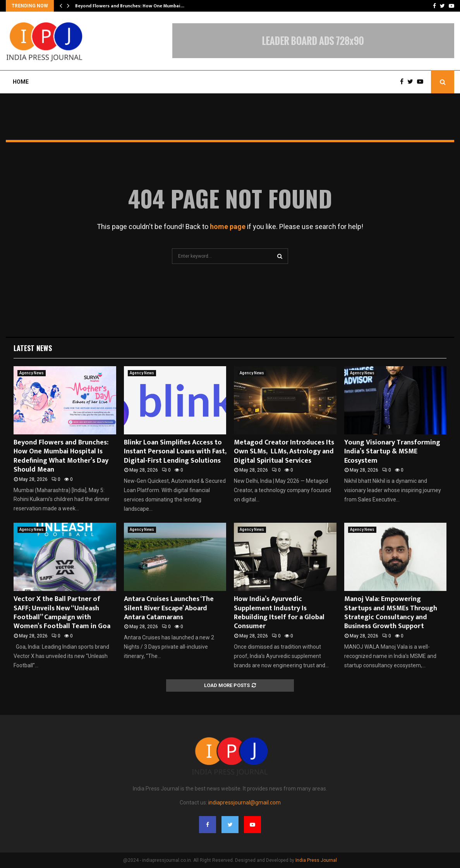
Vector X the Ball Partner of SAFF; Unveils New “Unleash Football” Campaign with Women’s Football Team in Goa (62, 613)
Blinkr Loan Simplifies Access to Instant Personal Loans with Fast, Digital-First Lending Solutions (175, 452)
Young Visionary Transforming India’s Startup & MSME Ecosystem (392, 452)
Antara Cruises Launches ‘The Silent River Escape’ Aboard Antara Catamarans (169, 608)
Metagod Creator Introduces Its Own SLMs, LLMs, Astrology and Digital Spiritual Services (284, 452)
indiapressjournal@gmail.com (245, 803)
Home (21, 82)
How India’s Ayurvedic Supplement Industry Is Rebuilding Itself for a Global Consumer (279, 613)
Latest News (33, 348)
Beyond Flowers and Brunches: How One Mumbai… (130, 6)
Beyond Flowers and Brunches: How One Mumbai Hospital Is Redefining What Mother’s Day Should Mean (61, 456)
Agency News (32, 373)
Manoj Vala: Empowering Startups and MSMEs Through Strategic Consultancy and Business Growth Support (391, 613)
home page (228, 226)
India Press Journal (316, 860)
